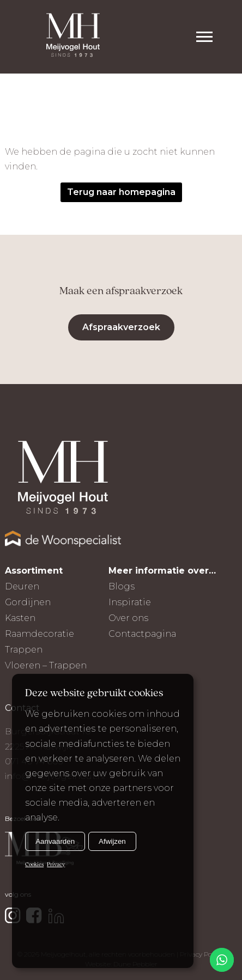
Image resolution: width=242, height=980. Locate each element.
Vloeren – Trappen (46, 665)
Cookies (34, 865)
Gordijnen (28, 602)
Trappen (24, 650)
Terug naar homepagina (121, 192)
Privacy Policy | (202, 954)
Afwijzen (112, 841)
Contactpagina (142, 634)
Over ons (128, 618)
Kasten (20, 618)
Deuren (22, 586)
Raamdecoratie (40, 634)
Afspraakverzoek (121, 327)
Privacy (56, 865)
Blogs (122, 586)
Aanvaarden (55, 841)
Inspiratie (130, 602)
